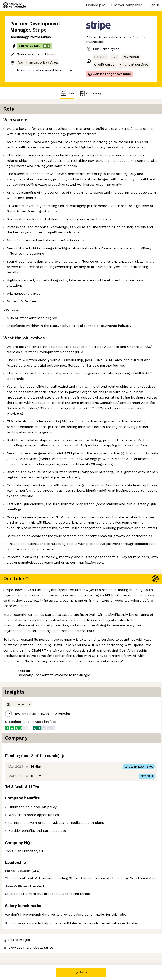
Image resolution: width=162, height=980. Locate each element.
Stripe (39, 30)
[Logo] (14, 5)
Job (67, 93)
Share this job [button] (22, 940)
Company (90, 93)
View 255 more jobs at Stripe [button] (33, 947)
